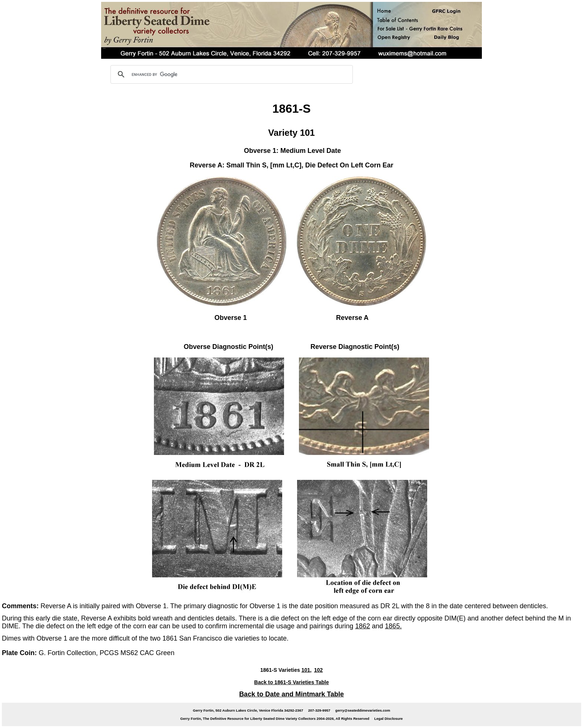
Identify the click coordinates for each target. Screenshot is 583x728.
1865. (393, 626)
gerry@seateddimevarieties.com (363, 710)
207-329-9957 (319, 710)
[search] (231, 74)
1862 (363, 626)
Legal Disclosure (388, 719)
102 (318, 670)
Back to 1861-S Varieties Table (292, 682)
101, (307, 670)
